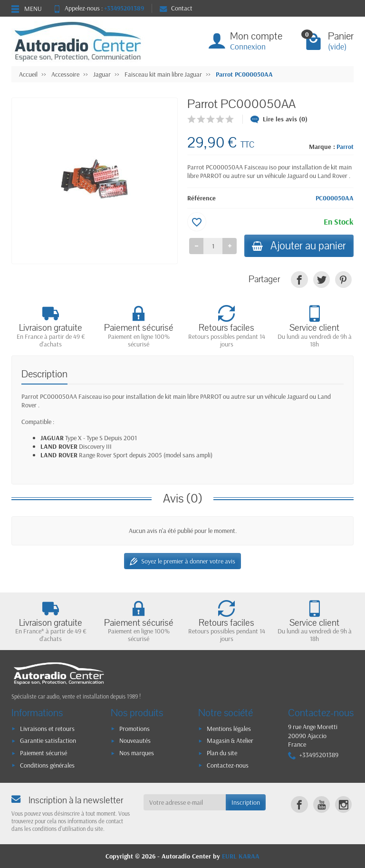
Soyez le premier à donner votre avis (182, 561)
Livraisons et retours (47, 729)
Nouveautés (135, 740)
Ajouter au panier (299, 246)
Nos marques (137, 753)
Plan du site (222, 753)
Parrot (345, 147)
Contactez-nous (228, 765)
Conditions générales (47, 765)
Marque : (322, 147)
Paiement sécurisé (43, 753)
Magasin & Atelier (230, 740)
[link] (299, 280)
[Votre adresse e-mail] (185, 802)
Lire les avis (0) (279, 119)
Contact (176, 8)
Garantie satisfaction (48, 740)
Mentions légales (229, 729)
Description (44, 374)
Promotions (134, 729)
